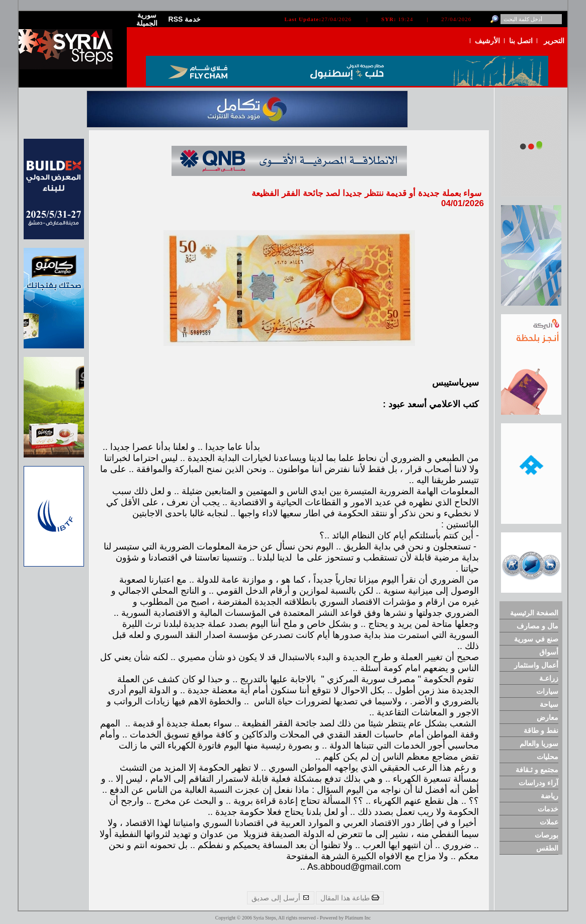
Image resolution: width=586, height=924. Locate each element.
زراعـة (549, 678)
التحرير (554, 41)
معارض (548, 717)
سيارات (547, 691)
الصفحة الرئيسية (534, 613)
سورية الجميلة (147, 19)
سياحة (549, 704)
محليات (548, 757)
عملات (549, 822)
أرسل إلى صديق (281, 898)
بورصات (547, 835)
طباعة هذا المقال (350, 898)
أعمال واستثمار (536, 665)
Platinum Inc (358, 918)
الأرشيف (487, 41)
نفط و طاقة (541, 730)
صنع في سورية (536, 639)
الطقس (547, 848)
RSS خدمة (185, 19)
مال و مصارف (537, 626)
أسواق (549, 652)
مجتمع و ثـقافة (537, 770)
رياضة (550, 796)
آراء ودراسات (538, 783)
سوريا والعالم (539, 744)
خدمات (548, 809)
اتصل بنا (521, 41)
